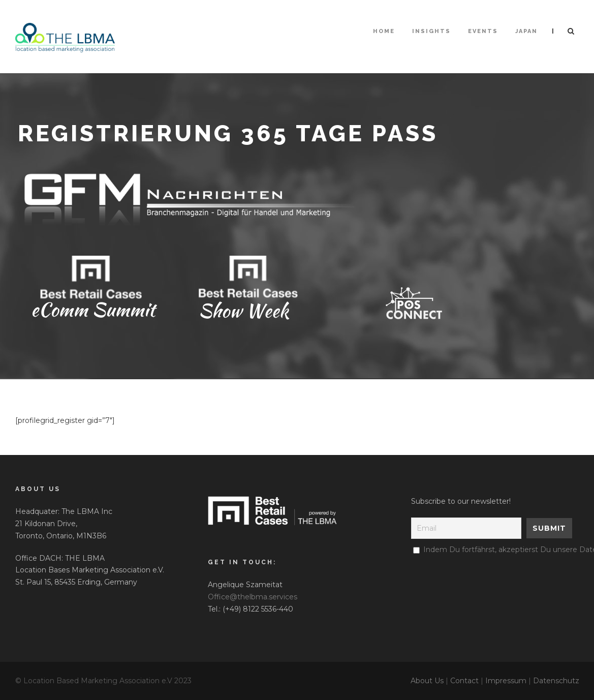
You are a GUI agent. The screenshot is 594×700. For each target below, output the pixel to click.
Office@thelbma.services (253, 597)
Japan (526, 31)
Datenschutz (556, 681)
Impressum (506, 681)
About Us (427, 681)
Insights (431, 31)
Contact (464, 681)
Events (483, 31)
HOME (384, 31)
